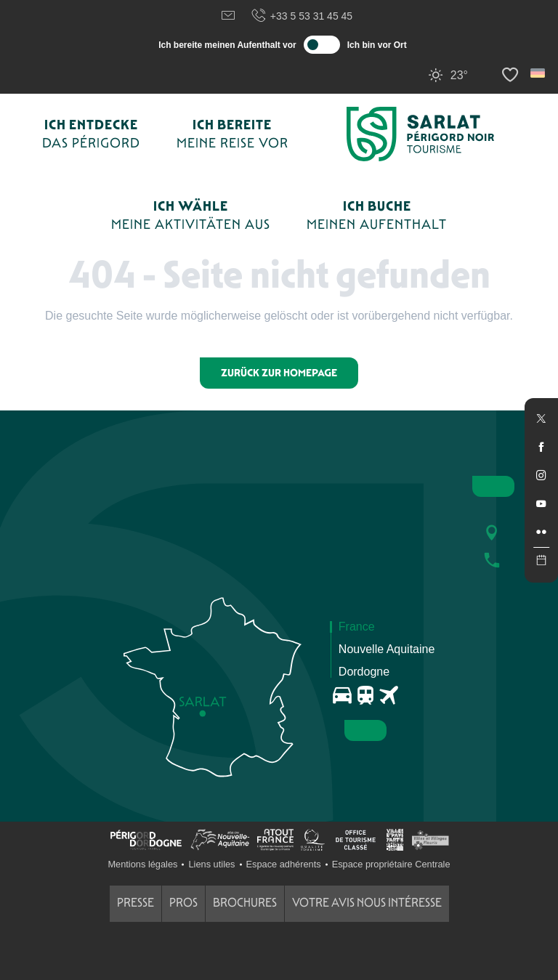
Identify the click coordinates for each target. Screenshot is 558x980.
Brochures (245, 903)
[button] (539, 73)
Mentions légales (142, 864)
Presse (136, 903)
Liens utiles (211, 864)
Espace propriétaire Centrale (391, 864)
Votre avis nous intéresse (367, 903)
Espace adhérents (284, 864)
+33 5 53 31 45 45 (302, 16)
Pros (183, 903)
